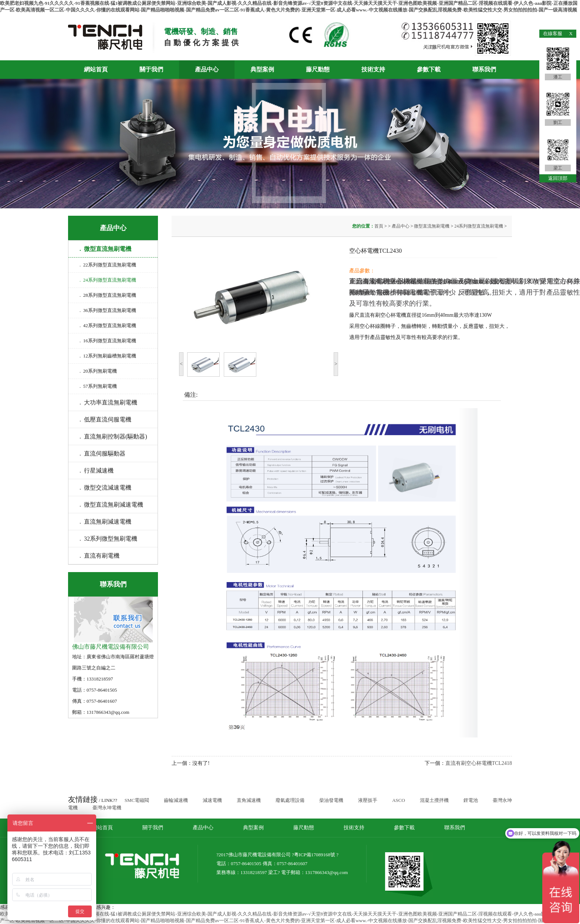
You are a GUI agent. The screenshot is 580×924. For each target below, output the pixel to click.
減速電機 (212, 800)
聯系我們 (484, 69)
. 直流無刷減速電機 (105, 522)
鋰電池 (471, 800)
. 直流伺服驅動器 (102, 453)
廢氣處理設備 (290, 800)
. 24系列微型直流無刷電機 (108, 280)
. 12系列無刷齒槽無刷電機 (108, 356)
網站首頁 (96, 69)
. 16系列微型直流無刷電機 (108, 341)
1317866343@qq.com (327, 872)
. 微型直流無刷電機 (105, 249)
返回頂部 (558, 178)
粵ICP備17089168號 (315, 855)
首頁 (379, 226)
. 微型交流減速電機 (105, 488)
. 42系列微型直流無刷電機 (108, 325)
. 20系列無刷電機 (98, 371)
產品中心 (207, 69)
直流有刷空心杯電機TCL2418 (479, 763)
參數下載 (429, 69)
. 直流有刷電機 (100, 556)
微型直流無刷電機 (432, 226)
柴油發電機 (331, 800)
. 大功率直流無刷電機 (108, 402)
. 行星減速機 (97, 471)
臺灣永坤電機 (107, 808)
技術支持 (373, 69)
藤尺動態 (318, 69)
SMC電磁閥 (137, 800)
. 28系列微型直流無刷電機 (108, 295)
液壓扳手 (368, 800)
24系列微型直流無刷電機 (479, 226)
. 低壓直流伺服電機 (105, 419)
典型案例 (262, 69)
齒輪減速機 (176, 800)
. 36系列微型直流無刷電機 (108, 310)
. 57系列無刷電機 (98, 386)
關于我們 (151, 69)
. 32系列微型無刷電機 (108, 539)
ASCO (399, 800)
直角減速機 (249, 800)
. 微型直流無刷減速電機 (111, 505)
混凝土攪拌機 (434, 800)
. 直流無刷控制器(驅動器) (113, 436)
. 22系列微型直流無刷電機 (108, 265)
